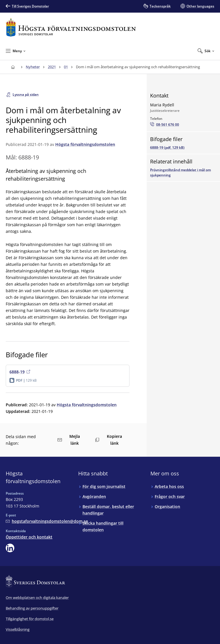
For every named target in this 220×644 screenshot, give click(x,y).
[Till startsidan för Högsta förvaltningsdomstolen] (71, 27)
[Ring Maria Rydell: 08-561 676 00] (165, 125)
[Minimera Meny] (16, 51)
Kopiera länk (109, 440)
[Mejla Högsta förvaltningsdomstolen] (47, 521)
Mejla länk (69, 440)
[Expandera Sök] (206, 51)
